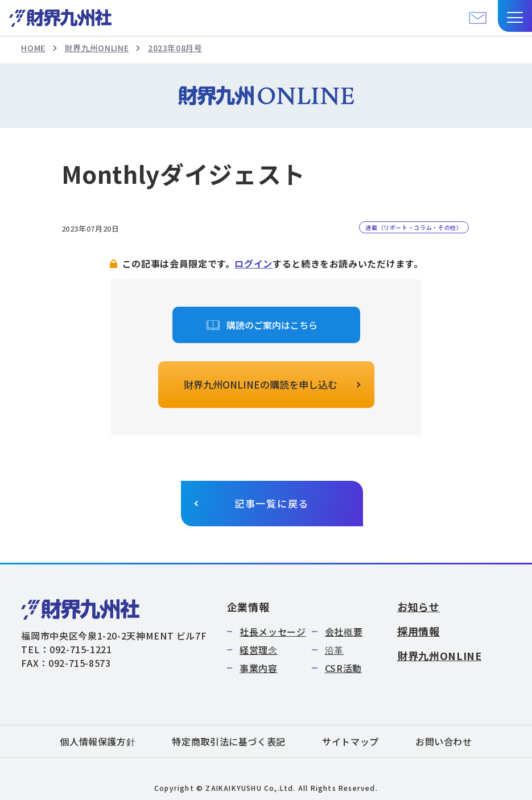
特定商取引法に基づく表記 (229, 741)
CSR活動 (343, 668)
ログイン (253, 263)
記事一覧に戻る (272, 503)
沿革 (334, 650)
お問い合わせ (444, 741)
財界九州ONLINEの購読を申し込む (261, 384)
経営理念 (259, 650)
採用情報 (418, 631)
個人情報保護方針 (98, 741)
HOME (33, 48)
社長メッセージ (273, 632)
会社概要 (344, 632)
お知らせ (418, 607)
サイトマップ (350, 741)
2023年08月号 (175, 48)
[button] (515, 16)
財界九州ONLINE (97, 48)
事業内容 (259, 668)
